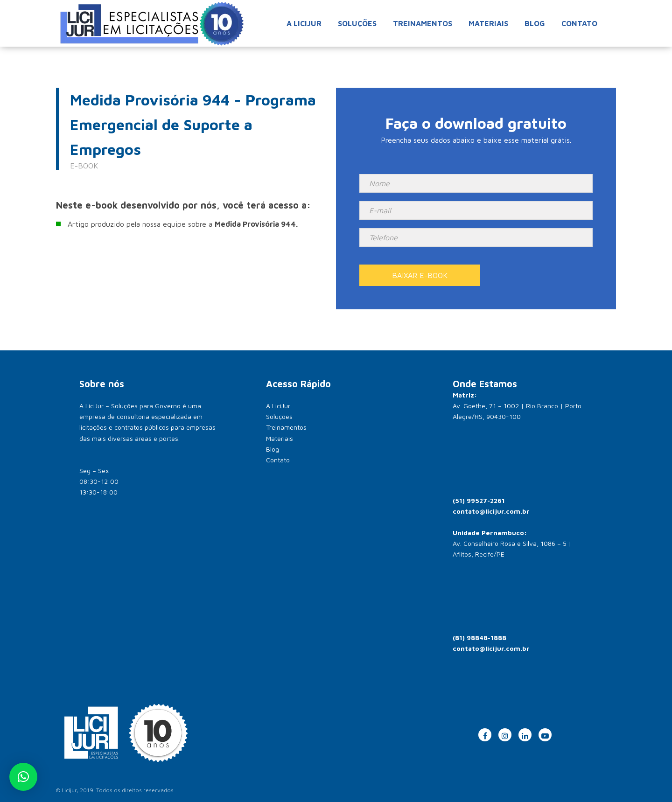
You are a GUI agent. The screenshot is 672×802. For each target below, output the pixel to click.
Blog (535, 23)
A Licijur (304, 23)
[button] (23, 777)
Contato (579, 23)
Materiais (488, 23)
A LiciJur (278, 406)
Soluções (357, 23)
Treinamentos (423, 23)
